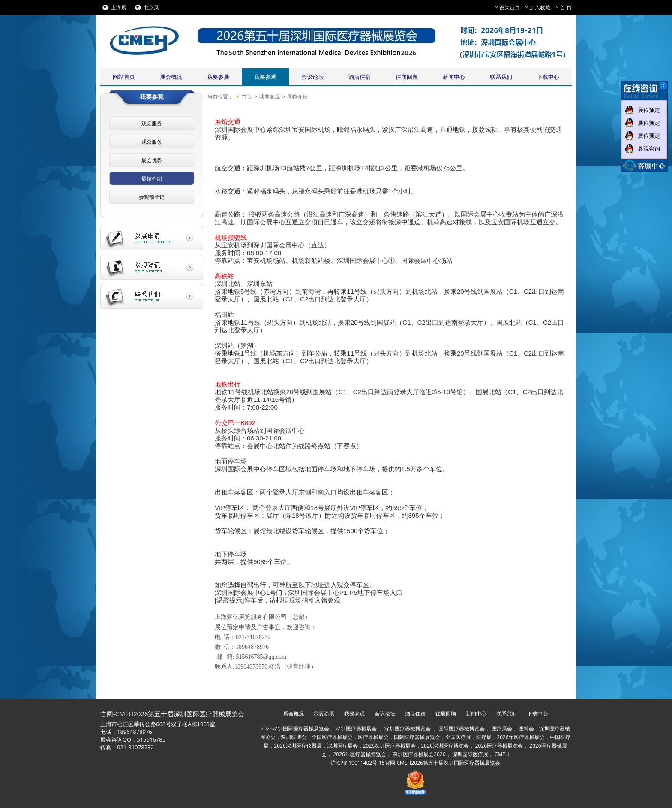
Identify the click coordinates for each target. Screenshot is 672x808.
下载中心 (548, 77)
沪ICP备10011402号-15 (358, 763)
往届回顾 (407, 77)
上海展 (119, 8)
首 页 (566, 8)
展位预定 (649, 110)
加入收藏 (540, 8)
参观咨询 (649, 148)
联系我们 (501, 77)
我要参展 (218, 77)
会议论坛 (312, 77)
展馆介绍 (152, 179)
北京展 (151, 8)
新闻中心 (454, 77)
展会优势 (152, 160)
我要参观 (265, 77)
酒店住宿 (360, 77)
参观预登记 (152, 197)
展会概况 (171, 77)
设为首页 (510, 8)
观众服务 (152, 123)
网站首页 (124, 77)
